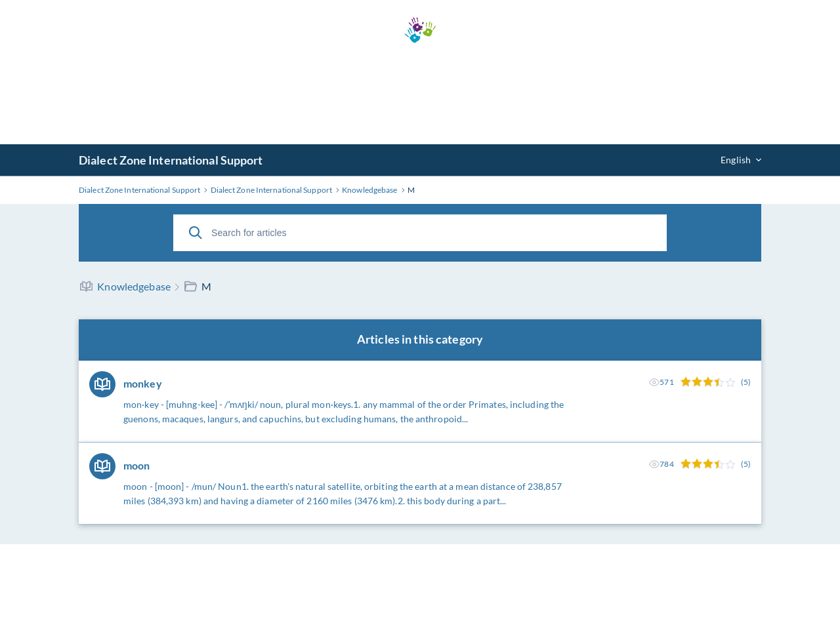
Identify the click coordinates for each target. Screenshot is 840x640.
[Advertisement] (420, 94)
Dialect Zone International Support (171, 160)
